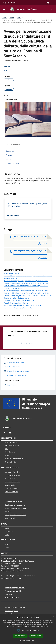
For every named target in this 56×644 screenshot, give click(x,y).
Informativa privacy (11, 611)
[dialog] (28, 629)
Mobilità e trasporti (11, 492)
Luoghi (7, 544)
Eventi (7, 547)
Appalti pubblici (10, 485)
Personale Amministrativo (14, 459)
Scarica (42, 243)
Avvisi (19, 18)
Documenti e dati (11, 462)
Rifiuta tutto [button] (36, 636)
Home (4, 18)
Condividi (9, 67)
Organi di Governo (11, 442)
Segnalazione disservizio (13, 591)
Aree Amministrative (12, 445)
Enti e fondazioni (11, 452)
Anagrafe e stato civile (12, 472)
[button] (28, 641)
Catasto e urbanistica (12, 488)
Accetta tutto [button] (20, 636)
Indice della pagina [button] (13, 144)
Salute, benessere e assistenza (15, 515)
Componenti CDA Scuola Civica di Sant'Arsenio (20, 300)
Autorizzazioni (10, 518)
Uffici (6, 449)
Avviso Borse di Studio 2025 (13, 273)
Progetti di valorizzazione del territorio (17, 303)
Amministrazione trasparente (15, 607)
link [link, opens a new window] (48, 626)
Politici (7, 455)
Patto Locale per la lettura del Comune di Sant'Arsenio (22, 305)
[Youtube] (10, 433)
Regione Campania (10, 2)
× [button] (54, 617)
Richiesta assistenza (12, 598)
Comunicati (9, 531)
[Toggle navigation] (4, 9)
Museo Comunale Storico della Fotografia (18, 308)
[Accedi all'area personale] (48, 3)
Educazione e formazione (13, 502)
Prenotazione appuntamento (15, 588)
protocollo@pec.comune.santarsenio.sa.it (20, 576)
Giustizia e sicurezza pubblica (15, 505)
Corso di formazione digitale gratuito (16, 298)
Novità (12, 18)
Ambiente (8, 511)
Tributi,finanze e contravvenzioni (16, 508)
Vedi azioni (9, 71)
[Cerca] (52, 9)
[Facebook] (5, 433)
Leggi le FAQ (9, 594)
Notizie (7, 528)
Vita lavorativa (10, 479)
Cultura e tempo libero (12, 475)
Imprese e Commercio (12, 482)
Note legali (8, 614)
